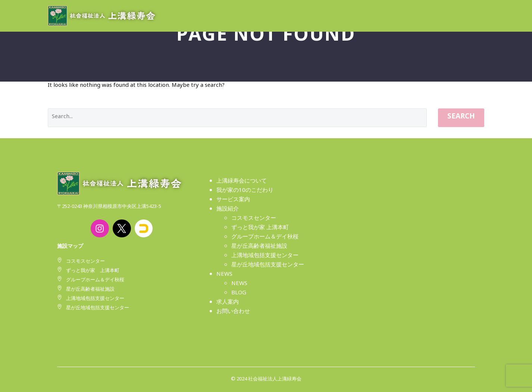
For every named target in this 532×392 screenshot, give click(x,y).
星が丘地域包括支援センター (268, 266)
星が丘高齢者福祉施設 (259, 247)
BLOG (239, 294)
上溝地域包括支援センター (265, 257)
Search (461, 118)
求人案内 (228, 303)
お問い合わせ (233, 312)
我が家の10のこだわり (245, 191)
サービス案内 (233, 201)
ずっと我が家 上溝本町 (260, 229)
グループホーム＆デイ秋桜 (265, 238)
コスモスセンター (254, 219)
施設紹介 (228, 210)
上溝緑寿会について (242, 182)
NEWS (224, 275)
